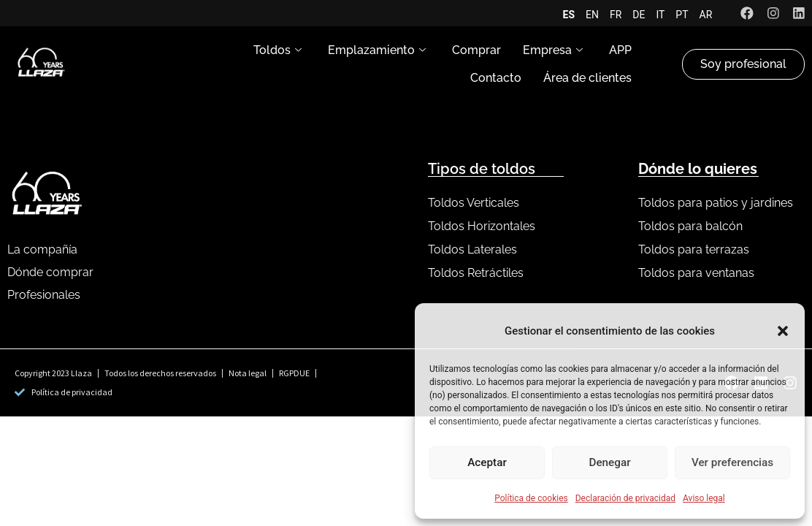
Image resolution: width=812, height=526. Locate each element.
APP (620, 50)
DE (638, 15)
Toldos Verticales (474, 203)
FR (615, 15)
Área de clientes (587, 78)
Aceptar (487, 463)
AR (705, 15)
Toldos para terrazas (694, 249)
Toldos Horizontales (482, 226)
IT (659, 15)
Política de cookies (531, 498)
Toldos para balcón (690, 226)
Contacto (496, 78)
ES (568, 15)
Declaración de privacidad (625, 498)
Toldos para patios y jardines (716, 203)
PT (681, 15)
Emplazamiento (377, 50)
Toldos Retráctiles (476, 273)
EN (591, 15)
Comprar (476, 50)
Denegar (610, 463)
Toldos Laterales (472, 249)
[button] (783, 331)
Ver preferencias (732, 463)
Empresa (553, 50)
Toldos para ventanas (696, 273)
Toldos (277, 50)
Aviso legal (704, 498)
